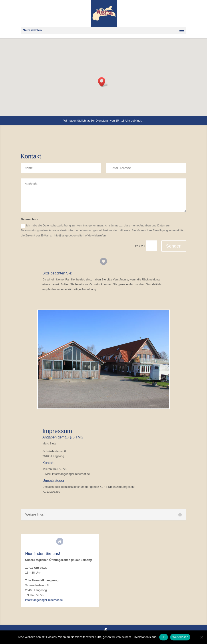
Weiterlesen (180, 637)
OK (164, 637)
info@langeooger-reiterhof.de (44, 600)
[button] (103, 82)
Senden (174, 246)
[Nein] (201, 637)
